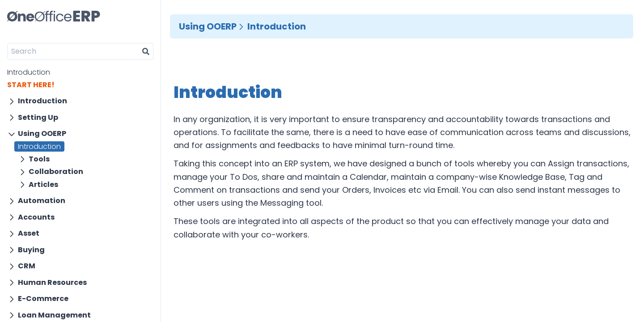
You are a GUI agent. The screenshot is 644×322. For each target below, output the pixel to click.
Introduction (29, 72)
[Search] (73, 51)
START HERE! (31, 85)
